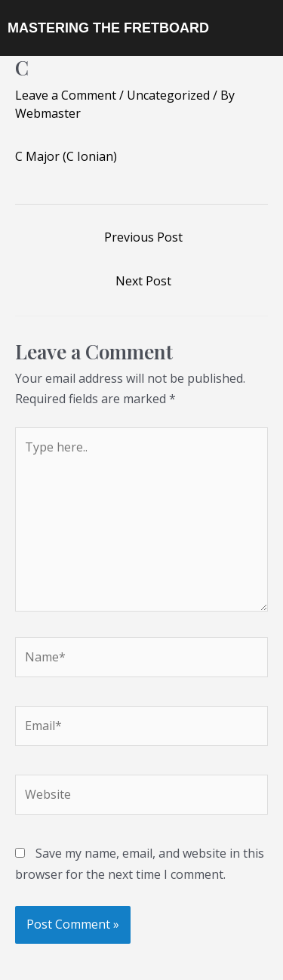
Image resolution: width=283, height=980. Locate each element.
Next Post (143, 281)
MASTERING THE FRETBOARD (108, 28)
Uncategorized (168, 95)
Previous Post (143, 237)
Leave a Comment (66, 95)
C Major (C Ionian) (66, 156)
